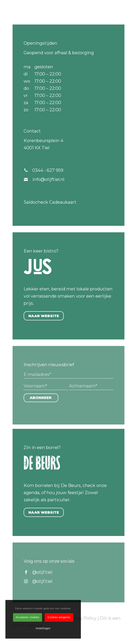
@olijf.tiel (42, 572)
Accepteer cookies (28, 617)
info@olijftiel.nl (48, 179)
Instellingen (43, 628)
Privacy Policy (82, 618)
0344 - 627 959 (48, 170)
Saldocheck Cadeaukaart (50, 202)
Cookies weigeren (59, 617)
